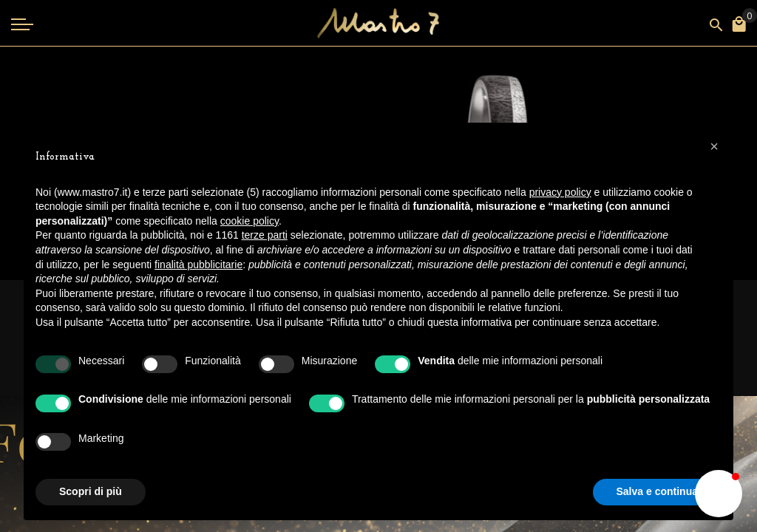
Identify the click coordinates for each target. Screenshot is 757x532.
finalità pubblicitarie (198, 265)
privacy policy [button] (560, 192)
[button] (719, 494)
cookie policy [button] (249, 221)
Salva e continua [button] (657, 491)
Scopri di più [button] (91, 491)
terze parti (265, 235)
